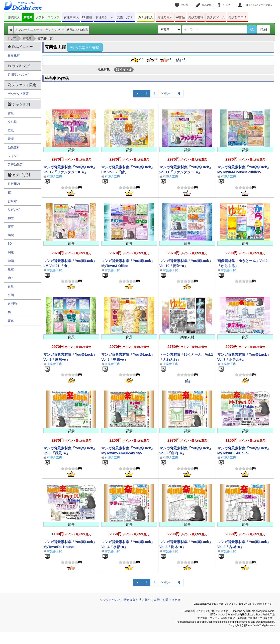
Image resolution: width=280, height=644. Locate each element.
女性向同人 (71, 17)
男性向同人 (165, 17)
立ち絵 (12, 122)
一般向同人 (13, 17)
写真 (11, 321)
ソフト (40, 17)
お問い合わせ (171, 600)
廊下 (11, 278)
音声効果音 (15, 165)
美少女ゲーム (216, 17)
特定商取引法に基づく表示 (142, 600)
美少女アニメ (237, 17)
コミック (53, 17)
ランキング (55, 30)
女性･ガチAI (125, 17)
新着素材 (14, 55)
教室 (11, 270)
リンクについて (110, 600)
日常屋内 (14, 184)
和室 (11, 218)
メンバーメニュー (29, 30)
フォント (14, 156)
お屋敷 (12, 201)
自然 (11, 287)
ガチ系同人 (146, 17)
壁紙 (11, 130)
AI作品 (180, 17)
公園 (11, 295)
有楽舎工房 (54, 177)
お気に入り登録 (85, 47)
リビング (14, 210)
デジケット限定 (18, 94)
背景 (11, 113)
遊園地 (12, 304)
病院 (11, 235)
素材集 (28, 17)
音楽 (11, 139)
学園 (11, 261)
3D (10, 244)
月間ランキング (18, 75)
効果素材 (14, 148)
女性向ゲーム (105, 17)
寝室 (11, 227)
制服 (11, 252)
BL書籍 (87, 17)
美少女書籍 (196, 17)
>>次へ (166, 93)
